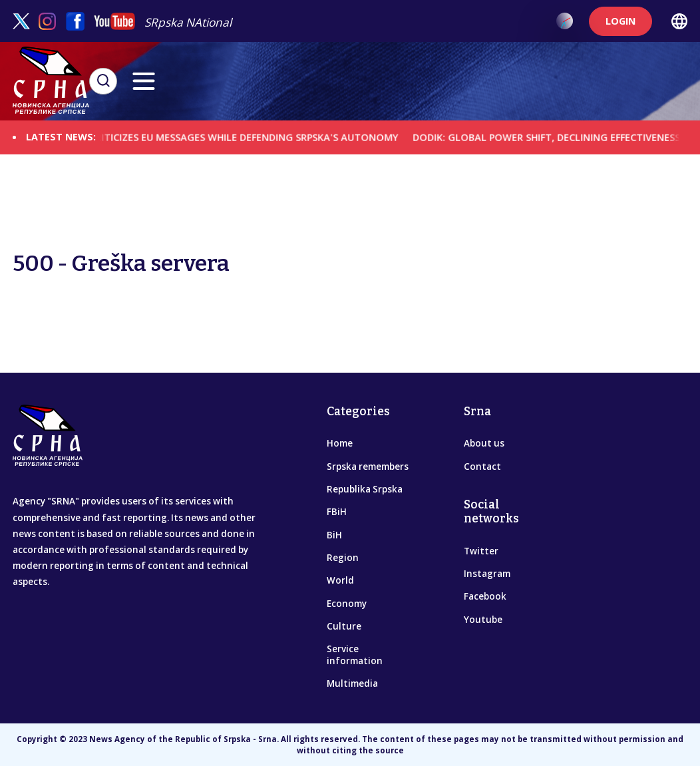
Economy (347, 604)
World (340, 580)
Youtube (483, 620)
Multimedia (352, 683)
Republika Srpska (365, 489)
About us (484, 443)
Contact (482, 467)
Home (340, 443)
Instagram (487, 574)
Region (343, 558)
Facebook (485, 596)
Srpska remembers (368, 467)
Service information (355, 655)
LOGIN (620, 21)
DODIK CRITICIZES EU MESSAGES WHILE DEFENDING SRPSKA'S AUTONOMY (237, 137)
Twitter (481, 551)
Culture (344, 626)
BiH (334, 535)
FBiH (337, 512)
